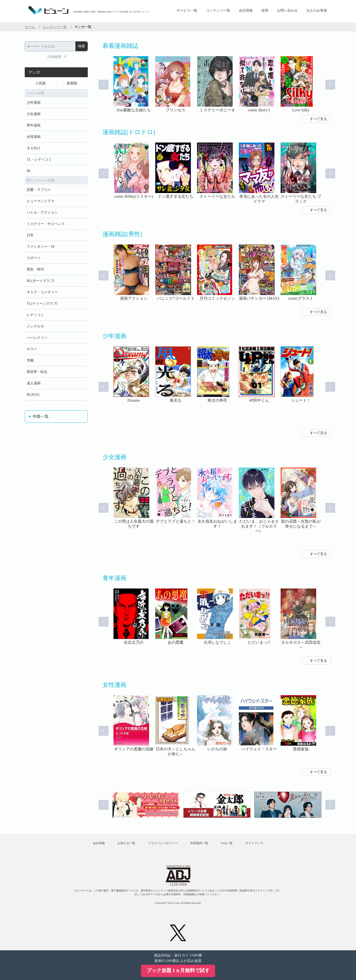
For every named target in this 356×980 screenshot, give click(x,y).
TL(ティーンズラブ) (42, 304)
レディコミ (35, 315)
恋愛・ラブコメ (39, 190)
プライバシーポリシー (163, 843)
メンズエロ (35, 326)
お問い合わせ (287, 11)
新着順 (72, 83)
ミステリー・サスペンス (46, 224)
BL (29, 171)
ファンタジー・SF (41, 247)
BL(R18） (34, 395)
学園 (30, 360)
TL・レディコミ (39, 159)
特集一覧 (41, 416)
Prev (104, 85)
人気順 (41, 83)
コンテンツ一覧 (218, 11)
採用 (265, 11)
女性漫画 (34, 137)
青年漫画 (34, 125)
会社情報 (246, 11)
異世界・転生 (37, 372)
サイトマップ (254, 843)
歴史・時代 (35, 269)
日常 (30, 235)
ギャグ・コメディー (42, 292)
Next (330, 85)
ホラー (32, 349)
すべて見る (318, 119)
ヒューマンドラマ (41, 201)
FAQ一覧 (227, 843)
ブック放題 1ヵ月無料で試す (178, 970)
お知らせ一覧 (126, 843)
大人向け (34, 148)
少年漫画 (34, 103)
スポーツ (34, 258)
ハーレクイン (37, 338)
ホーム (30, 27)
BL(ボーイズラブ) (40, 281)
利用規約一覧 (199, 843)
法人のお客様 (317, 11)
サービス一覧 (187, 11)
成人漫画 (34, 383)
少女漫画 (34, 114)
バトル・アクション (42, 212)
